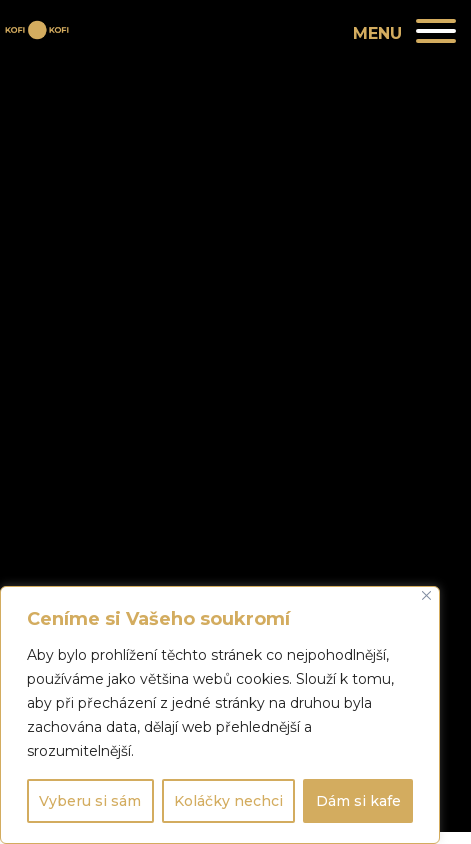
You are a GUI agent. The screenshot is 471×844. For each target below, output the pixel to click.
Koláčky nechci (228, 801)
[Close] (426, 595)
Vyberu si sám (90, 801)
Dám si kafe (358, 801)
